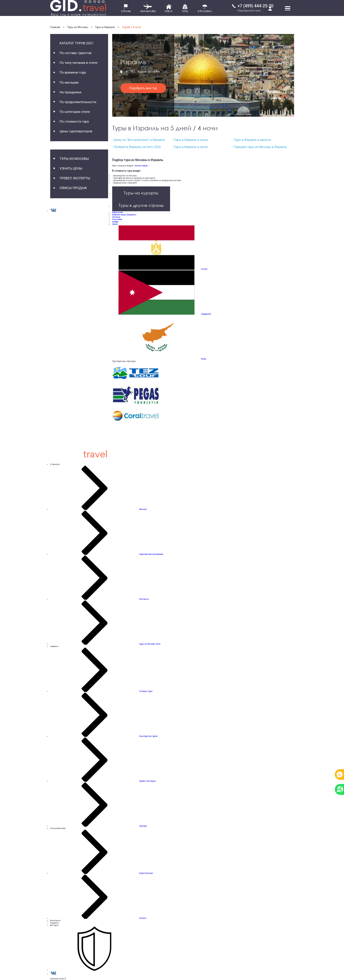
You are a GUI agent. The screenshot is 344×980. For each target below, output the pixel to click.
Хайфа (115, 222)
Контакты (144, 599)
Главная (55, 27)
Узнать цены (71, 169)
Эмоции (143, 826)
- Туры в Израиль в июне (190, 140)
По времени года (73, 73)
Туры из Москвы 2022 (150, 644)
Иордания (206, 314)
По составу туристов (76, 53)
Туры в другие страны (141, 205)
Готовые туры (146, 691)
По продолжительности (78, 102)
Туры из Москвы (78, 27)
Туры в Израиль (105, 27)
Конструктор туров (148, 736)
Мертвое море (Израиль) (124, 215)
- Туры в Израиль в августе (252, 140)
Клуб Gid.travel (146, 873)
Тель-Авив (117, 220)
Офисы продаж (73, 188)
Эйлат (115, 224)
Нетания (116, 217)
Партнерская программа (151, 554)
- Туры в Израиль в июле (190, 147)
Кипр (203, 359)
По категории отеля (75, 112)
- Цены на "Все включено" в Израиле (139, 140)
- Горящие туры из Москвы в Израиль (260, 147)
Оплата (143, 918)
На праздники (71, 92)
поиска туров (140, 166)
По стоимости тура (74, 122)
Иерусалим (118, 212)
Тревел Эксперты (75, 178)
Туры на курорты (141, 193)
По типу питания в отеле (79, 63)
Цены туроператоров (76, 131)
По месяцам (69, 83)
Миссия (143, 509)
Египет (204, 269)
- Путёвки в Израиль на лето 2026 (137, 147)
